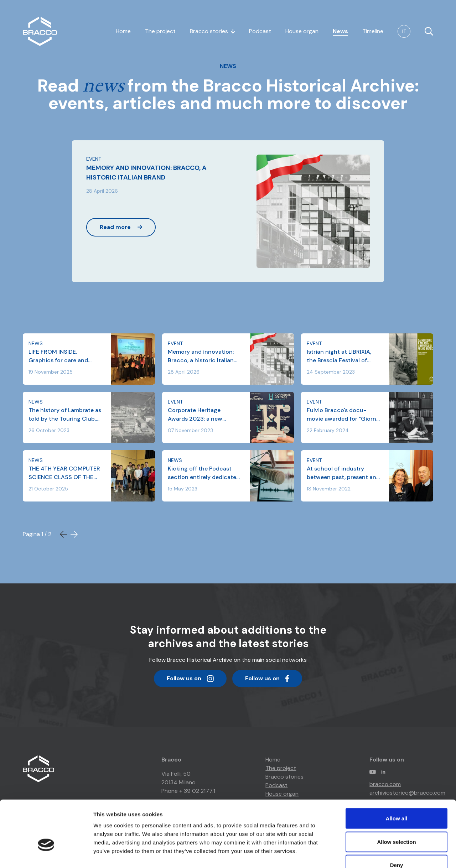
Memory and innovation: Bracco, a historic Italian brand (201, 356)
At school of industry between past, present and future (343, 473)
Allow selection (396, 798)
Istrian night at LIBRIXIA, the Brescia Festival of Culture (339, 356)
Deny (397, 821)
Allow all (397, 775)
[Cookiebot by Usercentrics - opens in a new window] (46, 854)
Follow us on (190, 680)
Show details (374, 854)
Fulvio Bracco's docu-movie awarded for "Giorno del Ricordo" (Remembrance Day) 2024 (343, 415)
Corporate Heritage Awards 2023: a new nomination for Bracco (199, 415)
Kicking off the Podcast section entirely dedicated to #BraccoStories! (204, 473)
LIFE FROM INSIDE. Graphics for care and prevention (58, 356)
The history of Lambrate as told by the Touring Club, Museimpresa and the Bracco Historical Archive (65, 415)
